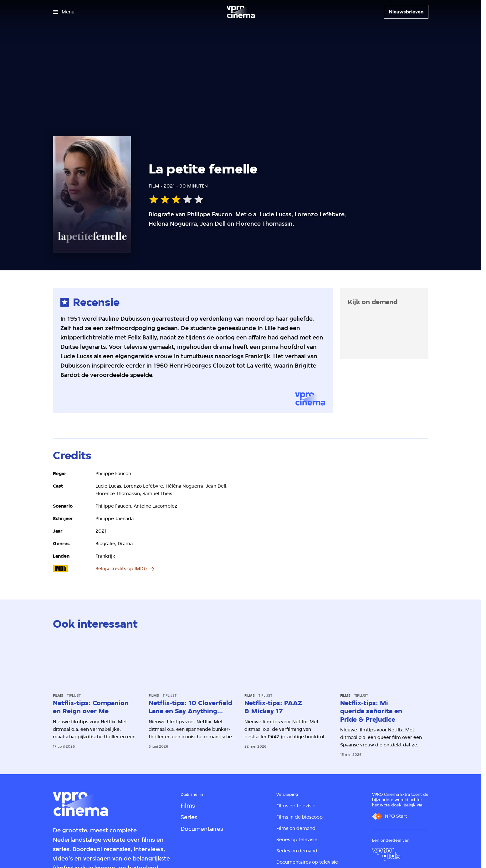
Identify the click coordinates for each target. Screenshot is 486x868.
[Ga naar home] (241, 12)
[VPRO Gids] (386, 854)
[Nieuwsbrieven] (406, 12)
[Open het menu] (64, 12)
